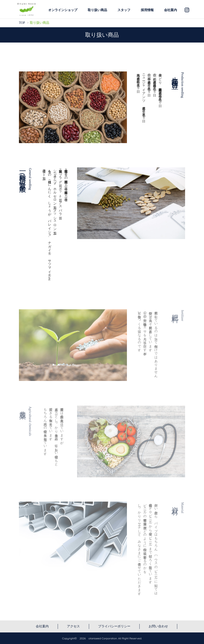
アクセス (73, 626)
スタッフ (124, 10)
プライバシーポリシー (114, 626)
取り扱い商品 (97, 10)
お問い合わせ (158, 626)
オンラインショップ (63, 10)
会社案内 (171, 10)
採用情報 (147, 10)
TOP (22, 23)
